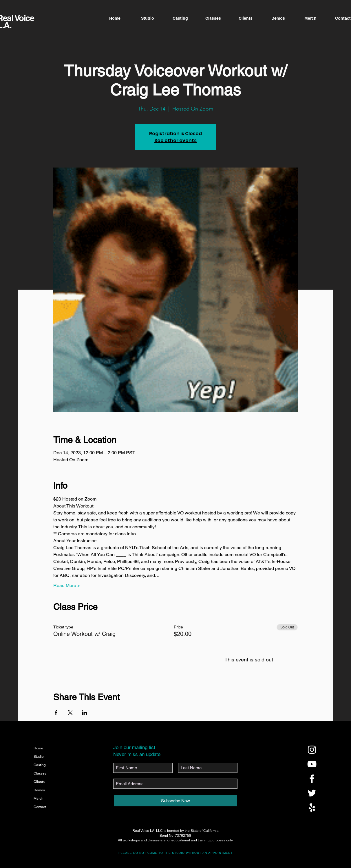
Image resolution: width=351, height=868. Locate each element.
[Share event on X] (70, 713)
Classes (40, 773)
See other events (175, 140)
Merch (39, 799)
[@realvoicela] (312, 750)
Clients (39, 782)
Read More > (67, 585)
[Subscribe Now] (175, 801)
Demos (39, 790)
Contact (40, 807)
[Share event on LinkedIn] (84, 713)
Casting (40, 765)
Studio (39, 757)
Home (38, 748)
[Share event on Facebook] (56, 713)
